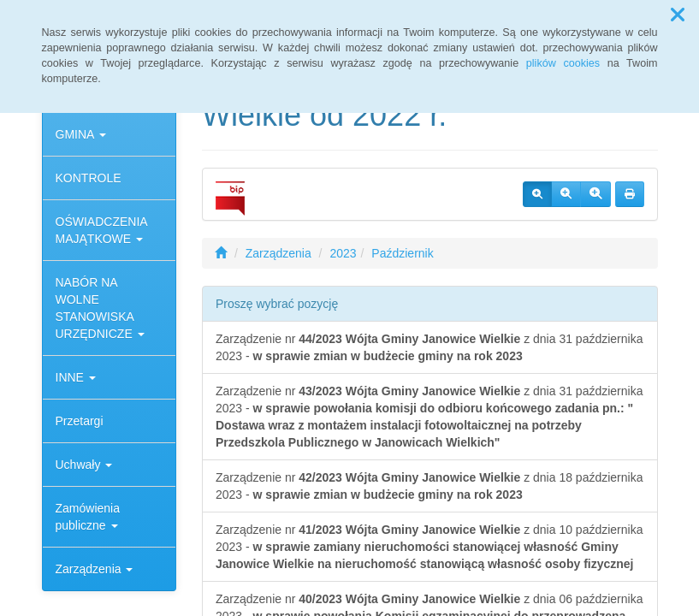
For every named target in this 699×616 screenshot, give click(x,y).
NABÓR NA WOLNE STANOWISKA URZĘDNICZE (100, 308)
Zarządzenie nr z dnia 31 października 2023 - (429, 347)
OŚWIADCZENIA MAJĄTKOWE (101, 230)
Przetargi (80, 421)
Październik (402, 253)
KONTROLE (89, 178)
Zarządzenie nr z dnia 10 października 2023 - (429, 547)
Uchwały (84, 465)
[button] (678, 15)
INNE (76, 377)
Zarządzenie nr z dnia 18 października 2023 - (429, 486)
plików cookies (563, 63)
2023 (343, 253)
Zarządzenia (95, 569)
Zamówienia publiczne (88, 517)
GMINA (81, 134)
